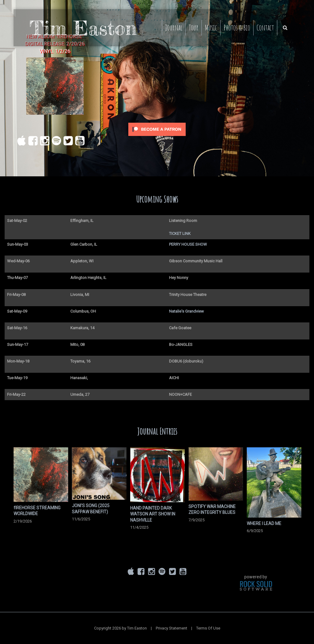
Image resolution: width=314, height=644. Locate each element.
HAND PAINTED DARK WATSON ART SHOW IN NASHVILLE (153, 514)
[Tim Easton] (83, 28)
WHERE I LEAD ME (264, 523)
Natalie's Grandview (186, 311)
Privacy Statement (171, 628)
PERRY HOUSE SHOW (188, 244)
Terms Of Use (208, 628)
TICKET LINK (180, 234)
